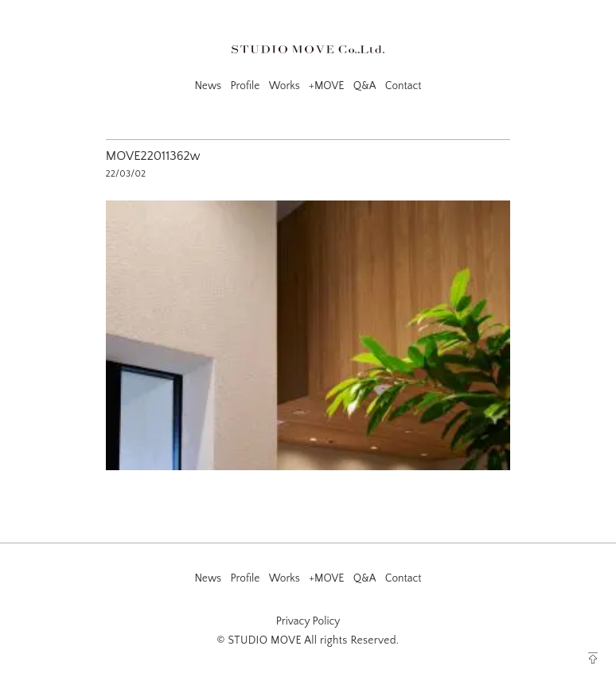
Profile (245, 86)
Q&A (365, 86)
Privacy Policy (308, 621)
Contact (404, 86)
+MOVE (326, 86)
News (208, 86)
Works (285, 86)
